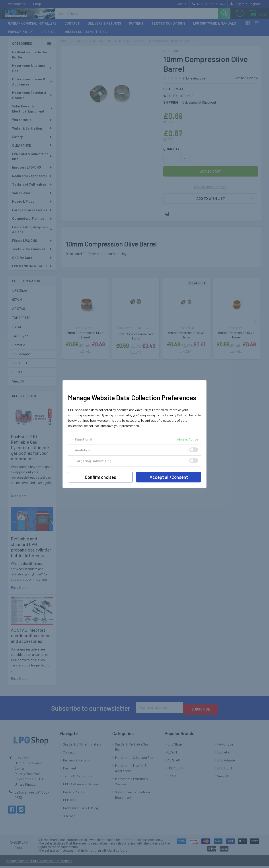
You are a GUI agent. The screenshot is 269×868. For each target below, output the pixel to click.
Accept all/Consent (169, 477)
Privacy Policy (175, 415)
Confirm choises (100, 477)
